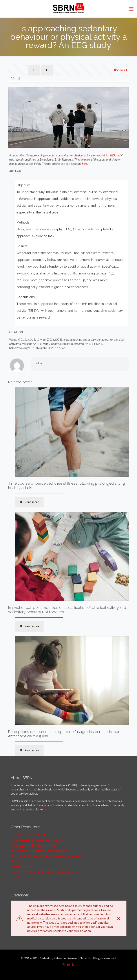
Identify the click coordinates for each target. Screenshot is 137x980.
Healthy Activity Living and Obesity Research (39, 851)
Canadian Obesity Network (28, 835)
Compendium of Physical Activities (33, 846)
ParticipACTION (21, 867)
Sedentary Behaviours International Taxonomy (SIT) (44, 872)
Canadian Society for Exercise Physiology (37, 840)
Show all (120, 70)
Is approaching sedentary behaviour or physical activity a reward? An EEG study (74, 155)
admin (40, 363)
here (85, 164)
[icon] (68, 964)
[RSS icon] (73, 964)
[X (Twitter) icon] (64, 964)
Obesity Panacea (22, 861)
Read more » (52, 809)
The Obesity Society (24, 877)
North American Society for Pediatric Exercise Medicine (46, 856)
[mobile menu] (131, 9)
